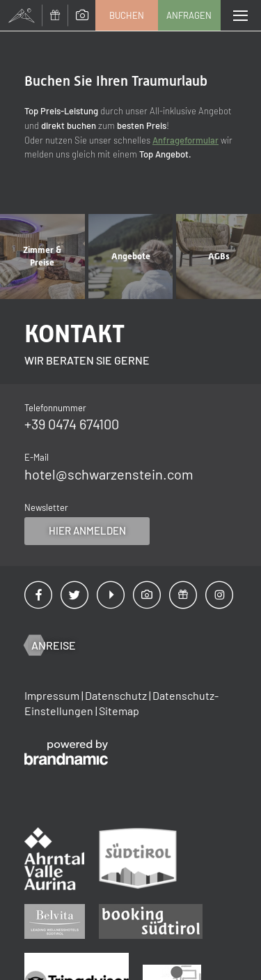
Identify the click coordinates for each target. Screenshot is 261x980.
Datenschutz (117, 695)
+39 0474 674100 (72, 424)
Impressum (53, 695)
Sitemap (119, 711)
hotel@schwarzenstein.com (109, 474)
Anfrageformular (185, 140)
